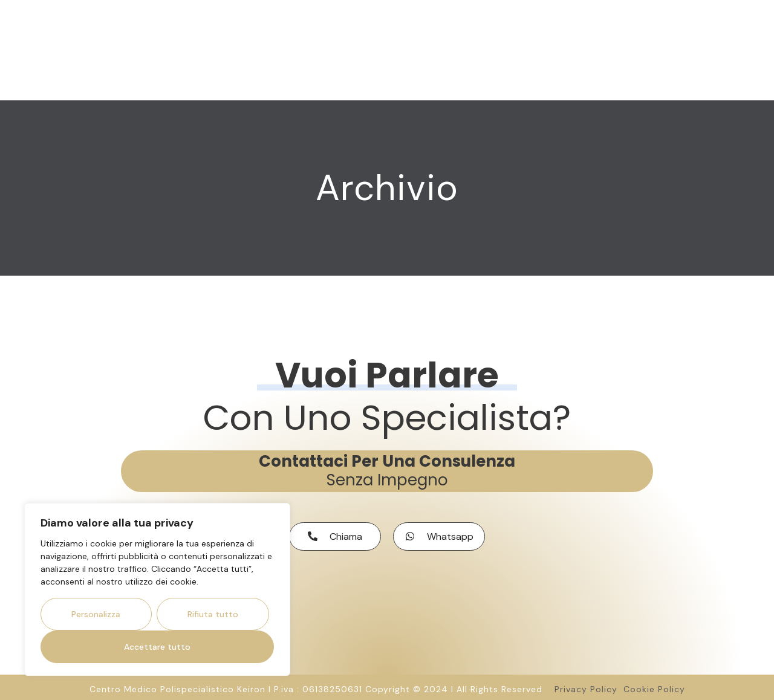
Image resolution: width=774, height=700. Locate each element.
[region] (157, 589)
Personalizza (96, 614)
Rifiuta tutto (213, 614)
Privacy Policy (589, 685)
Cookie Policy (654, 685)
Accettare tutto (157, 647)
